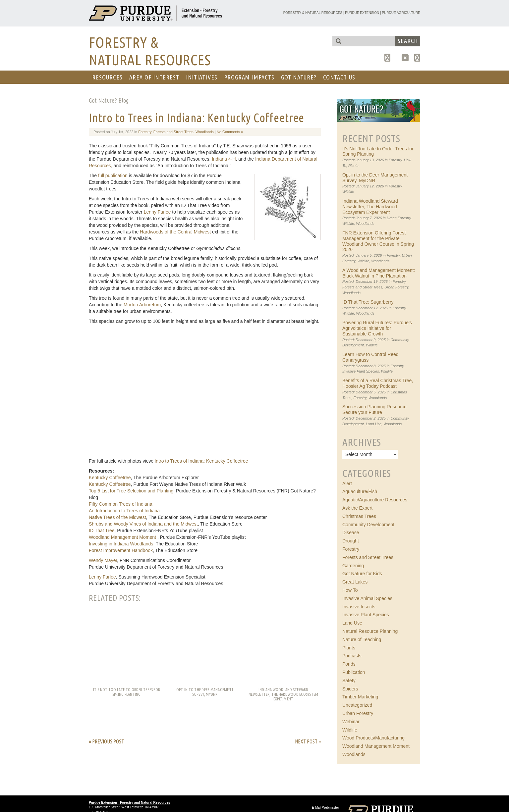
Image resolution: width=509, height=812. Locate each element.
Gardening (353, 566)
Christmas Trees (359, 516)
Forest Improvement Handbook (121, 550)
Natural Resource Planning (370, 631)
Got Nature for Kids (362, 574)
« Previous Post (106, 741)
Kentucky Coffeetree (110, 478)
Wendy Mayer (103, 560)
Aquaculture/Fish (360, 491)
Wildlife (348, 192)
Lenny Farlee (157, 212)
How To (350, 590)
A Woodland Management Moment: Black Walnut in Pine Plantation (379, 273)
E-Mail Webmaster (325, 808)
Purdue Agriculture (401, 13)
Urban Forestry (399, 218)
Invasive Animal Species (367, 598)
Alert (347, 483)
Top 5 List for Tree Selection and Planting (131, 491)
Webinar (351, 722)
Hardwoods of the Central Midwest (175, 232)
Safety (349, 681)
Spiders (350, 689)
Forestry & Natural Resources (313, 13)
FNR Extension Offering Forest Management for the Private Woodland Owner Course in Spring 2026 (378, 241)
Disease (351, 533)
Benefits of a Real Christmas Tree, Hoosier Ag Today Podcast (378, 383)
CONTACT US (339, 77)
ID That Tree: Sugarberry (368, 302)
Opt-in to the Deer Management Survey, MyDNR (375, 178)
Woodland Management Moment (123, 537)
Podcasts (352, 656)
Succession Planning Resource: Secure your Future (375, 409)
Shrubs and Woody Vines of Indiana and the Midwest (143, 524)
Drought (351, 541)
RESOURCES (107, 77)
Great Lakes (355, 582)
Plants (353, 166)
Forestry (145, 132)
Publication (354, 672)
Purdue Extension (362, 13)
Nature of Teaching (362, 639)
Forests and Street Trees (173, 132)
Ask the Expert (357, 508)
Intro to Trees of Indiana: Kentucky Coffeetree (201, 461)
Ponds (349, 664)
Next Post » (308, 741)
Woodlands (205, 132)
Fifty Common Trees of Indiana (120, 504)
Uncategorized (357, 705)
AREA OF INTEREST (154, 77)
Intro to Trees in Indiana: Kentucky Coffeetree (197, 118)
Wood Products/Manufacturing (373, 738)
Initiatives (202, 77)
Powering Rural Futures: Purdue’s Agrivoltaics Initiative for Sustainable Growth (377, 328)
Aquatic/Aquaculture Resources (375, 500)
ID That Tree (102, 531)
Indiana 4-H (224, 159)
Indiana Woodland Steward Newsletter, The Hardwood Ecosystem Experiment (370, 207)
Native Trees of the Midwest (117, 517)
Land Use (374, 424)
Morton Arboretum (142, 305)
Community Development (368, 525)
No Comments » (230, 132)
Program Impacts (249, 77)
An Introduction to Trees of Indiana (124, 511)
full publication (112, 176)
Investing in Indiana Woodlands (121, 544)
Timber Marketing (360, 697)
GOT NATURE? (299, 77)
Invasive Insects (359, 607)
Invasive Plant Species (361, 371)
